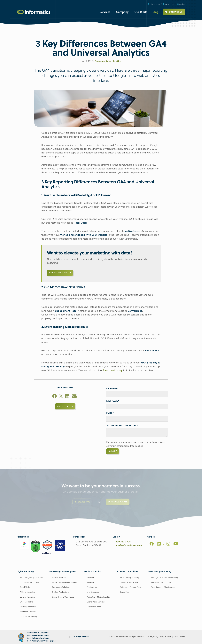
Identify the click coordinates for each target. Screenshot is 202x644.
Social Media (25, 587)
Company (122, 12)
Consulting (124, 592)
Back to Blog (65, 406)
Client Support (179, 637)
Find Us (181, 4)
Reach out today (113, 371)
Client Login (154, 4)
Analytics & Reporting (29, 617)
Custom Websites (59, 578)
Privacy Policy (152, 637)
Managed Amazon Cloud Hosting (165, 578)
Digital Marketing (25, 572)
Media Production (93, 572)
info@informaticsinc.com (129, 545)
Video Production (94, 582)
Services (105, 12)
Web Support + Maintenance (163, 587)
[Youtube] (176, 544)
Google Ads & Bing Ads (29, 582)
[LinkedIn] (67, 397)
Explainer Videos (94, 607)
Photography (92, 587)
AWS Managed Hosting (160, 572)
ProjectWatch (166, 637)
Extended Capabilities (128, 572)
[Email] (74, 397)
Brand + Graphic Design (130, 578)
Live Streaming (93, 592)
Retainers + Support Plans (131, 587)
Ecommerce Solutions (61, 587)
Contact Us (174, 12)
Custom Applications (61, 592)
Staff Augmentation (28, 607)
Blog (155, 12)
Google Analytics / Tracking (108, 62)
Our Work (141, 12)
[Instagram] (168, 544)
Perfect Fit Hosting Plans (161, 582)
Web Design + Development (63, 572)
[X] (61, 397)
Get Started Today (60, 273)
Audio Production (94, 578)
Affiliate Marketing (27, 592)
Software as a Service (129, 582)
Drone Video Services (96, 602)
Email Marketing (27, 602)
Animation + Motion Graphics (99, 597)
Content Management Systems (65, 582)
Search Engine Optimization (31, 578)
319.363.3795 (168, 4)
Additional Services (28, 612)
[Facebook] (54, 397)
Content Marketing (27, 597)
